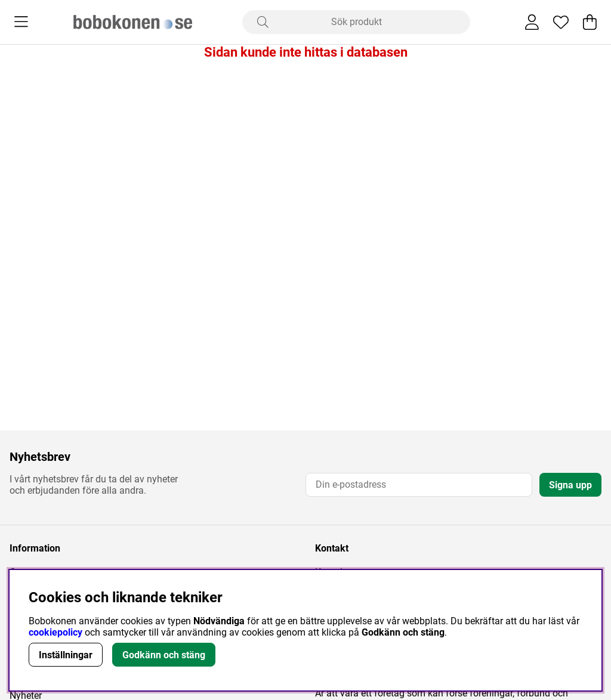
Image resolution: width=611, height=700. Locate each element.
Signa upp (570, 485)
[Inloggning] (532, 22)
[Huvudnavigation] (21, 22)
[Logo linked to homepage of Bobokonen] (132, 22)
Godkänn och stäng (164, 655)
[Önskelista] (561, 22)
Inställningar (66, 655)
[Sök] (356, 22)
